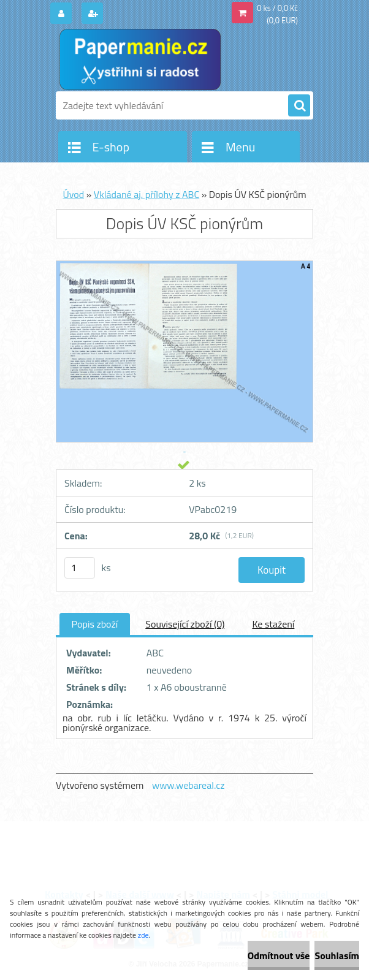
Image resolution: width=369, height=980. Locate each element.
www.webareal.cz (188, 785)
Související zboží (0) (185, 624)
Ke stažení (273, 624)
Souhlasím (337, 955)
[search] (299, 106)
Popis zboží (95, 624)
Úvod (73, 194)
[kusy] (80, 568)
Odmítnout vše (279, 955)
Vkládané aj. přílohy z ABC (146, 194)
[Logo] (140, 59)
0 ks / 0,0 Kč (277, 8)
